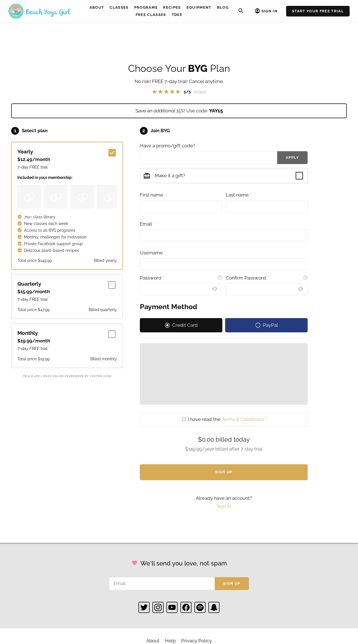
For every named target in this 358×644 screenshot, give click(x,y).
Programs (146, 7)
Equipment (199, 7)
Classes (119, 7)
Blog (223, 7)
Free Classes (151, 15)
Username (153, 253)
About (97, 7)
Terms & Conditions (243, 419)
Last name (238, 195)
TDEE (177, 15)
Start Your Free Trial (318, 11)
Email (147, 224)
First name (153, 195)
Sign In (269, 11)
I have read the (224, 419)
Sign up (232, 584)
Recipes (172, 7)
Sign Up (224, 472)
